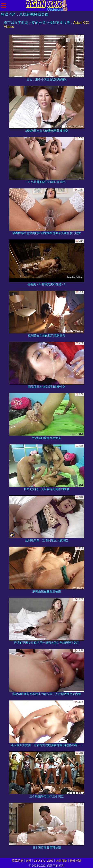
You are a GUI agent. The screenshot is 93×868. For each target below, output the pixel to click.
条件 (29, 861)
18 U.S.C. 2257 (44, 861)
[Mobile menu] (4, 6)
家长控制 (75, 861)
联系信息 (18, 861)
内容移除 (62, 861)
